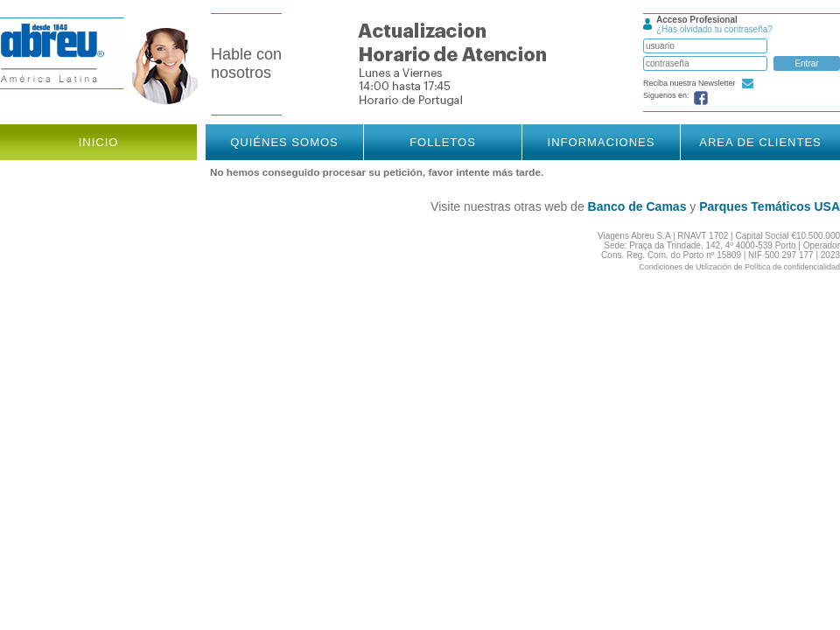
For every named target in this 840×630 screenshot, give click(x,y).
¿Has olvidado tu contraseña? (714, 29)
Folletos (443, 142)
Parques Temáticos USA (770, 206)
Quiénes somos (284, 142)
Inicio (99, 142)
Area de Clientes (760, 142)
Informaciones (602, 142)
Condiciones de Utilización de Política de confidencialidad (739, 267)
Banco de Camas (637, 206)
